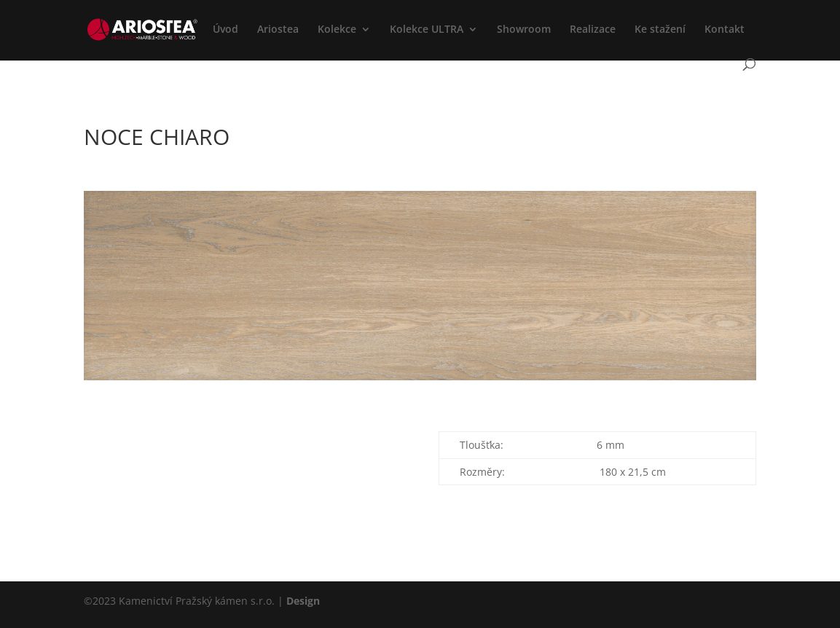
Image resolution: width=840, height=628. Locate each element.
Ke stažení (660, 30)
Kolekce (337, 30)
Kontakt (725, 30)
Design (303, 601)
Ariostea (278, 30)
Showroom (524, 30)
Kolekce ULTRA (427, 30)
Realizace (593, 30)
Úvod (225, 30)
